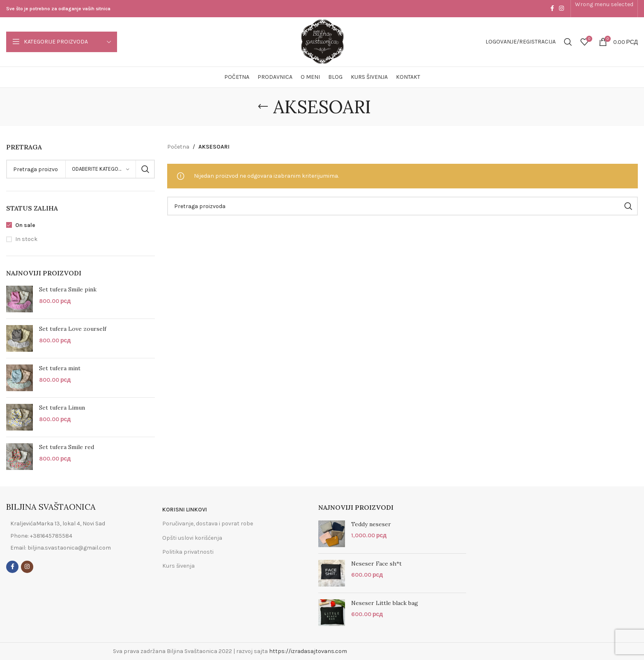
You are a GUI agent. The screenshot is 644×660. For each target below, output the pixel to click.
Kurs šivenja (178, 566)
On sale (25, 225)
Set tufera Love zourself (73, 329)
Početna (178, 147)
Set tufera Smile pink (68, 289)
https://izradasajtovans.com (308, 651)
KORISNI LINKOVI (185, 510)
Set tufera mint (60, 368)
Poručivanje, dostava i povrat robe (208, 524)
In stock (26, 239)
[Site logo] (322, 41)
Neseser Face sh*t (376, 564)
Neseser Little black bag (385, 603)
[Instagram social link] (561, 9)
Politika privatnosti (188, 552)
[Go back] (263, 107)
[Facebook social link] (552, 9)
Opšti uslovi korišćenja (192, 538)
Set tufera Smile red (67, 447)
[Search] (568, 42)
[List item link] (68, 536)
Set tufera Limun (62, 408)
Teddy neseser (371, 524)
